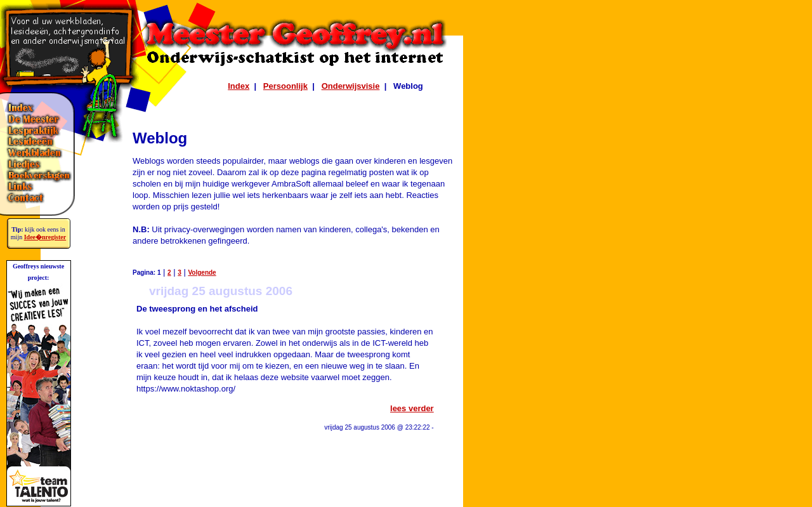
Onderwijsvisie (351, 86)
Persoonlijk (285, 86)
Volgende (202, 273)
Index (239, 86)
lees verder (412, 408)
